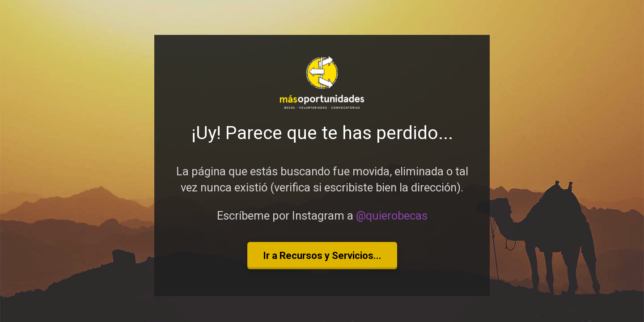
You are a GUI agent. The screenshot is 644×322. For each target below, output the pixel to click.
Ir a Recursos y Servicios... (322, 256)
